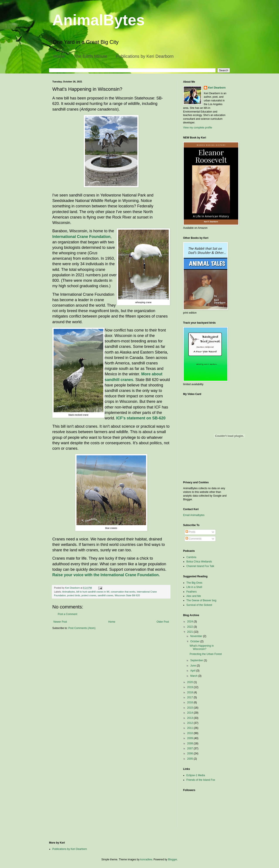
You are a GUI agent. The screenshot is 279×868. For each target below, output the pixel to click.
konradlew (146, 859)
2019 (191, 687)
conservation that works (123, 592)
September (197, 660)
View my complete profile (198, 128)
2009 (191, 738)
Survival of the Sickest (199, 605)
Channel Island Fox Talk (200, 566)
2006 (191, 754)
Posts (190, 532)
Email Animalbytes (194, 515)
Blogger (173, 859)
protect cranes (89, 595)
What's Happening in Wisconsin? (202, 647)
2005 (191, 759)
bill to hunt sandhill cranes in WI (93, 592)
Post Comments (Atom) (82, 628)
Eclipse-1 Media (196, 775)
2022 (191, 627)
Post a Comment (67, 614)
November (197, 636)
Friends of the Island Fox (201, 780)
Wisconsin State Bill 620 (127, 595)
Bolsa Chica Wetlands (199, 562)
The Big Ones (194, 583)
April (193, 671)
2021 (191, 632)
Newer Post (60, 622)
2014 (191, 713)
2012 (191, 723)
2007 (191, 748)
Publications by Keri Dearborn (145, 56)
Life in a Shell (194, 587)
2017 (191, 697)
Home (59, 56)
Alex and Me (194, 596)
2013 (191, 718)
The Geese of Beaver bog (201, 600)
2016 (191, 702)
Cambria (191, 557)
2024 (191, 622)
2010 (191, 733)
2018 (191, 692)
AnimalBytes (99, 20)
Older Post (163, 622)
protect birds (74, 595)
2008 (191, 743)
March (194, 676)
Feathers (191, 592)
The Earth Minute (90, 56)
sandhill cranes (105, 595)
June (193, 666)
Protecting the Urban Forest (206, 654)
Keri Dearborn (217, 88)
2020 (191, 682)
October (195, 641)
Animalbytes (69, 592)
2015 (191, 708)
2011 (191, 728)
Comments (193, 539)
